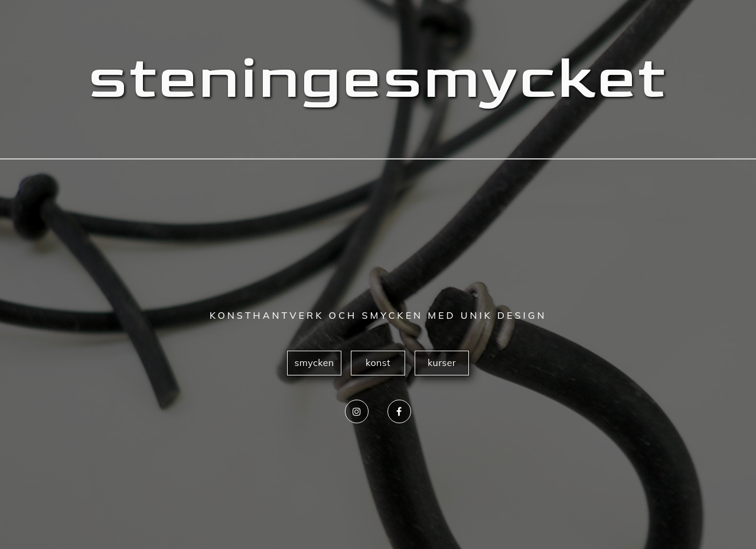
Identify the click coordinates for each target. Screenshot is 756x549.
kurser (442, 362)
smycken (314, 362)
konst (378, 362)
